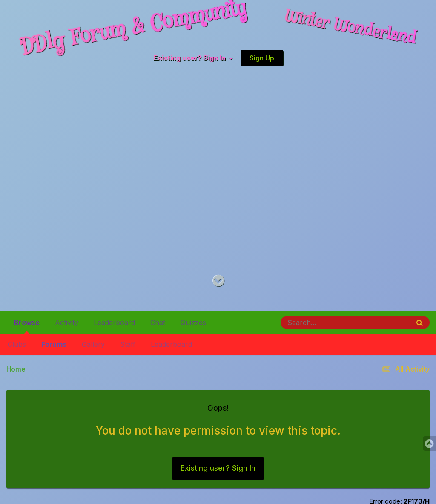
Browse (27, 326)
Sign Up (262, 58)
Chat (158, 323)
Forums (54, 344)
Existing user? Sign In (193, 58)
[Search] (322, 323)
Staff (128, 344)
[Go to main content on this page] (218, 281)
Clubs (17, 344)
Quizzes (193, 323)
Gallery (93, 344)
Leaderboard (171, 344)
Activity (67, 323)
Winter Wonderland (350, 28)
